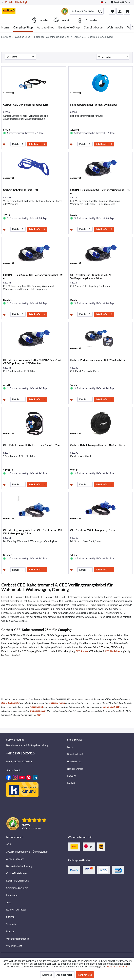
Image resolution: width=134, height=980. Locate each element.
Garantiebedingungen (17, 888)
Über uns (11, 931)
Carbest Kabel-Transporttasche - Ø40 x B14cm (98, 445)
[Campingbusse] (93, 28)
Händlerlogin (22, 2)
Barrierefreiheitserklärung (19, 866)
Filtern (12, 57)
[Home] (5, 28)
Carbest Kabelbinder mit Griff (21, 190)
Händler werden (75, 769)
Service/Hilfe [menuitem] (119, 2)
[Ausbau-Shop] (46, 28)
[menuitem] (87, 11)
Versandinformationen (18, 939)
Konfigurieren (85, 975)
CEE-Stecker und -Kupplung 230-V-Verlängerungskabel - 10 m (91, 276)
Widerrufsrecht (14, 946)
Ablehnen (47, 975)
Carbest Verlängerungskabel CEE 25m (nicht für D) (100, 360)
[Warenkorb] (127, 11)
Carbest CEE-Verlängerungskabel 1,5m (26, 105)
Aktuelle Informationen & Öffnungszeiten (27, 852)
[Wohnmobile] (115, 28)
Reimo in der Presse (16, 910)
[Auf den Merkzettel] (5, 144)
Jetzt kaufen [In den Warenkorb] (37, 144)
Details (18, 144)
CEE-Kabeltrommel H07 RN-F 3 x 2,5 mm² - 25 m (32, 445)
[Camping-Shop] (23, 28)
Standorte (11, 924)
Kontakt (9, 2)
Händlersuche (74, 761)
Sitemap (10, 917)
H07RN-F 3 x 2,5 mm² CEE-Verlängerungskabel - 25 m (33, 276)
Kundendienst (36, 707)
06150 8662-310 (111, 707)
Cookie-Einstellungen (17, 873)
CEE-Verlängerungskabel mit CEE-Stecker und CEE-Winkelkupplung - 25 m (33, 532)
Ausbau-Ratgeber (15, 859)
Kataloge (71, 776)
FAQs (70, 747)
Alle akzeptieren (65, 975)
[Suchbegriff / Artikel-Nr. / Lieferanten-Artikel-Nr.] (87, 11)
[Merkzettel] (112, 11)
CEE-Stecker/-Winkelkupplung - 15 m (93, 530)
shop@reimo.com (38, 711)
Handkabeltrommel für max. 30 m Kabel (94, 105)
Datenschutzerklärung (17, 881)
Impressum (12, 895)
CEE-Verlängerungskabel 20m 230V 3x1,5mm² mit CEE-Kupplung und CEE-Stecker (32, 362)
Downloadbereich (76, 754)
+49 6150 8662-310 (20, 753)
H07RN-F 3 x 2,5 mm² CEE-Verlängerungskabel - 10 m (100, 191)
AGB (9, 844)
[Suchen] (100, 11)
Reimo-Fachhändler (10, 703)
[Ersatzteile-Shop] (69, 28)
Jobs (9, 902)
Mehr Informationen (117, 967)
